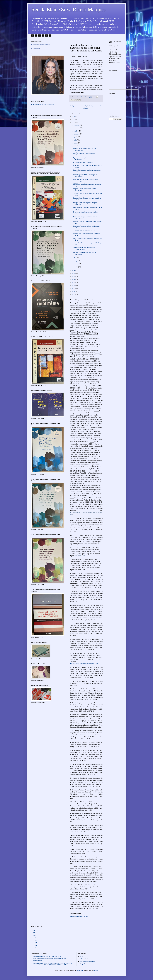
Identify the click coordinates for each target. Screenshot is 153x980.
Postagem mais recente (77, 106)
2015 (74, 280)
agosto (76, 137)
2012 (74, 289)
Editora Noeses (38, 961)
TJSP (35, 935)
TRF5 (35, 948)
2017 (74, 274)
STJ (34, 933)
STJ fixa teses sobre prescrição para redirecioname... (84, 154)
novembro (77, 128)
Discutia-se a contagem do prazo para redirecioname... (84, 149)
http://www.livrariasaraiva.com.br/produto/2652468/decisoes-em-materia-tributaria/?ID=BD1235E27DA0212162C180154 (53, 964)
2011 (74, 292)
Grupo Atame (84, 964)
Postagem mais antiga (96, 106)
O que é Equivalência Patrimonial (83, 162)
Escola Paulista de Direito (88, 961)
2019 (74, 122)
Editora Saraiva (85, 959)
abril (75, 258)
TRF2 (35, 940)
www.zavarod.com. (80, 556)
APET (82, 956)
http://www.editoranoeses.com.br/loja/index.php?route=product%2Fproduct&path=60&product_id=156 (50, 957)
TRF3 (35, 943)
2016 (74, 277)
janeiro (76, 267)
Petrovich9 (80, 971)
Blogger (95, 971)
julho (75, 140)
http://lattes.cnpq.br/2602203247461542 (43, 104)
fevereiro (76, 264)
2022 (74, 116)
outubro (76, 131)
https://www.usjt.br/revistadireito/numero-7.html (84, 664)
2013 (74, 286)
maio (75, 146)
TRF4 (35, 945)
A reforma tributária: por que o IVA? (84, 231)
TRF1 (35, 938)
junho (75, 143)
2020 (74, 119)
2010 (74, 295)
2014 (74, 283)
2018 (74, 271)
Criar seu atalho (35, 48)
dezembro (77, 125)
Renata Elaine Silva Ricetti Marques (68, 9)
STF (35, 930)
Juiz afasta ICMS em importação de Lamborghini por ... (84, 249)
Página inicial (86, 107)
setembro (77, 134)
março (76, 261)
